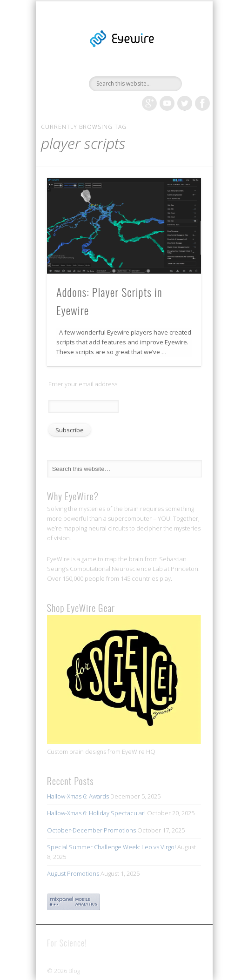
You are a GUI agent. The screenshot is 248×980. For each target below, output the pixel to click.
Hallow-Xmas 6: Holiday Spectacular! (96, 813)
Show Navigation (178, 83)
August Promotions (73, 873)
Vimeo (167, 103)
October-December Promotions (91, 830)
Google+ (149, 103)
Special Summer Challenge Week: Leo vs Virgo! (111, 847)
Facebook (202, 103)
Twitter (185, 103)
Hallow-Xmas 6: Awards (78, 796)
